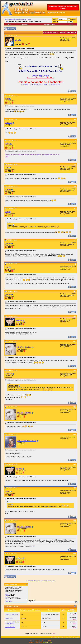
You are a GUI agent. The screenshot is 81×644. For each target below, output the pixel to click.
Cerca (71, 24)
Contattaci (54, 637)
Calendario (24, 24)
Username (55, 19)
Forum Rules (8, 601)
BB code (7, 594)
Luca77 (8, 123)
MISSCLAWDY (24, 347)
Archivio (69, 637)
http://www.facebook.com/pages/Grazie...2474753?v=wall (41, 85)
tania (7, 144)
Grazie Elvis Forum (12, 19)
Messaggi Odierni (49, 24)
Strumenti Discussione (50, 32)
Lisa (17, 40)
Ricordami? (72, 19)
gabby (8, 189)
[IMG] (6, 597)
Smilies (7, 596)
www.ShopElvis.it (40, 76)
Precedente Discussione (34, 581)
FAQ (9, 24)
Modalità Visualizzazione (67, 32)
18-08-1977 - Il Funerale (12, 614)
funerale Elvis (9, 618)
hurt (7, 99)
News (29, 19)
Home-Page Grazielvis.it (57, 12)
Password (55, 22)
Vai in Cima (76, 637)
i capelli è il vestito (10, 627)
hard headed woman (27, 441)
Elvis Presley (23, 19)
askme (19, 320)
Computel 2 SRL (47, 642)
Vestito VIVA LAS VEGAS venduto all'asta (12, 623)
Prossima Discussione (48, 581)
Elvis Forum (62, 637)
